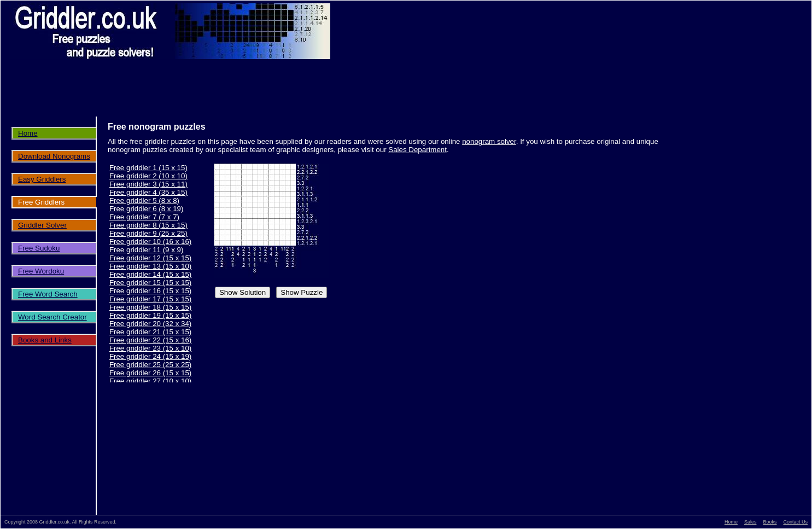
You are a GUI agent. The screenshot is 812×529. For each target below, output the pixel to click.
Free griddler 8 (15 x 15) (148, 225)
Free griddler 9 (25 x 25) (148, 233)
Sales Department (417, 150)
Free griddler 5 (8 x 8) (144, 200)
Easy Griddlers (42, 179)
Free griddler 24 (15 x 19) (150, 356)
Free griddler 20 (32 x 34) (150, 324)
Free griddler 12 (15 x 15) (150, 258)
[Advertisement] (412, 95)
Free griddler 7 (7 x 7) (144, 217)
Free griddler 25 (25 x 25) (150, 365)
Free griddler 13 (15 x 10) (150, 266)
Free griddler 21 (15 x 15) (150, 332)
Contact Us (795, 522)
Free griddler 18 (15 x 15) (150, 307)
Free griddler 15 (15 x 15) (150, 283)
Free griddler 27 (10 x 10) (150, 381)
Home (28, 133)
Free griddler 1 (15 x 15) (148, 168)
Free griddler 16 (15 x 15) (150, 291)
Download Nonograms (54, 156)
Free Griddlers (41, 202)
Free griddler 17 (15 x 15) (150, 299)
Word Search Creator (52, 317)
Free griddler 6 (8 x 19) (147, 209)
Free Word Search (48, 294)
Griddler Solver (42, 225)
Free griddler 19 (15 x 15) (150, 315)
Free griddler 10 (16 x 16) (150, 242)
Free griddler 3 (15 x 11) (148, 184)
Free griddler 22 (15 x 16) (150, 340)
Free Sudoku (39, 248)
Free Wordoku (41, 271)
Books (770, 522)
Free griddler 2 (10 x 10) (148, 176)
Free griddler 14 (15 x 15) (150, 274)
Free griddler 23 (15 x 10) (150, 348)
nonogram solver (489, 141)
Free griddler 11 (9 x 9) (147, 250)
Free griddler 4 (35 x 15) (148, 192)
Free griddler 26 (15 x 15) (150, 373)
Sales (750, 522)
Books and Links (45, 340)
